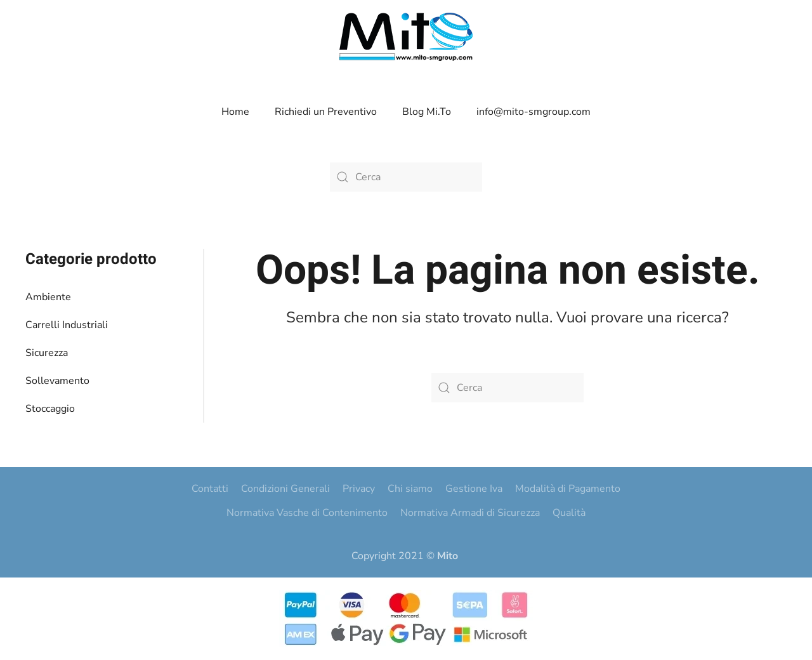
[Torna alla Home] (406, 37)
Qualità (569, 513)
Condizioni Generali (285, 489)
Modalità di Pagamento (568, 489)
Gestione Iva (474, 489)
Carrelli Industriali (67, 325)
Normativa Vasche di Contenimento (307, 513)
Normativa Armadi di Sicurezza (470, 513)
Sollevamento (57, 381)
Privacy (359, 489)
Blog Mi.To (427, 112)
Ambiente (48, 297)
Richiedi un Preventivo (326, 112)
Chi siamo (410, 489)
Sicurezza (47, 353)
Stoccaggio (50, 409)
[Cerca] (406, 177)
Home (235, 112)
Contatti (210, 489)
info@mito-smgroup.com (534, 112)
